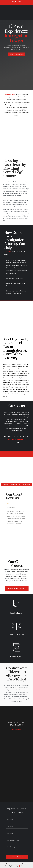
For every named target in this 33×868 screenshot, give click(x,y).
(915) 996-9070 (16, 2)
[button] (16, 54)
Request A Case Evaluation (17, 588)
